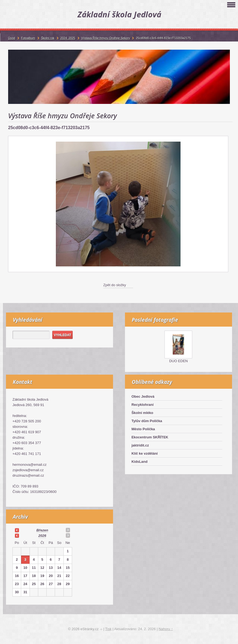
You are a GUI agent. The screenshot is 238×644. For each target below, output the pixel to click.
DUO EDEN (178, 361)
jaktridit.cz (140, 445)
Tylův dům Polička (147, 421)
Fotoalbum (28, 38)
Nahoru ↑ (166, 629)
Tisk (108, 629)
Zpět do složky (115, 285)
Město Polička (143, 429)
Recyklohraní (143, 405)
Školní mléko (142, 413)
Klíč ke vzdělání (145, 453)
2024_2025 (68, 38)
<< (17, 530)
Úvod (12, 38)
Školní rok (48, 38)
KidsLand (139, 462)
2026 (42, 536)
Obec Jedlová (143, 396)
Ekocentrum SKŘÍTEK (150, 437)
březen (42, 530)
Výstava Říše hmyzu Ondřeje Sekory (106, 38)
